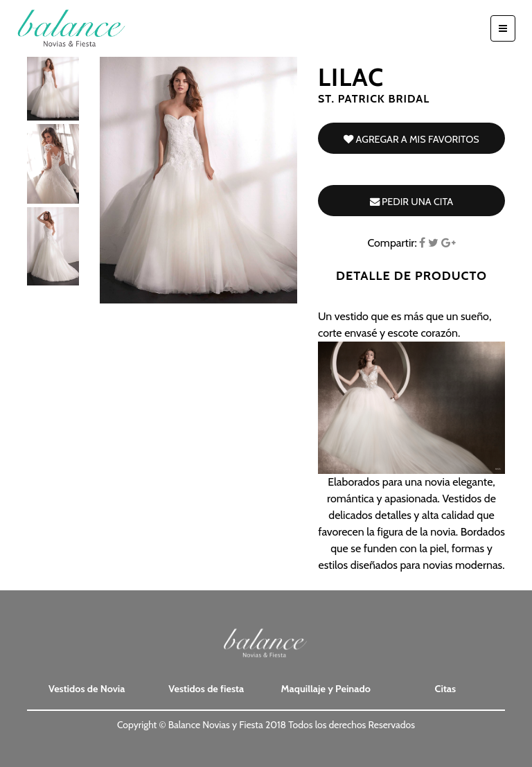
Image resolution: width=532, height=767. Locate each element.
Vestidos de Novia (87, 689)
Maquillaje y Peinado (326, 689)
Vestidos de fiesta (206, 689)
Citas (445, 689)
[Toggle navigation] (503, 28)
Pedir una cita (411, 202)
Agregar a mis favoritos (411, 139)
